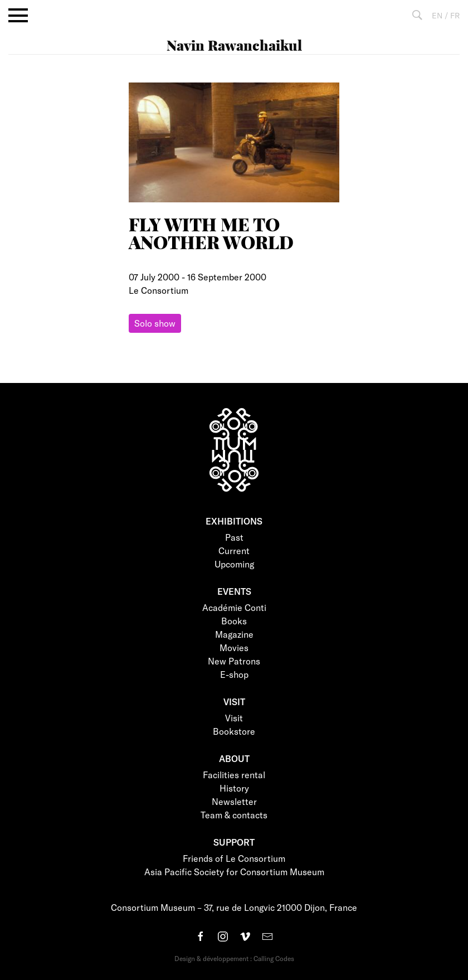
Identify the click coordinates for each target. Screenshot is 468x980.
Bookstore (234, 731)
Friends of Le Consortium (234, 858)
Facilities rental (234, 775)
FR (455, 15)
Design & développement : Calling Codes (234, 958)
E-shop (234, 674)
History (234, 788)
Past (234, 537)
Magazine (234, 634)
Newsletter (234, 801)
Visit (234, 718)
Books (234, 621)
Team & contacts (234, 815)
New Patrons (234, 661)
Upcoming (234, 564)
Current (234, 550)
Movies (234, 647)
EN (437, 15)
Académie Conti (234, 607)
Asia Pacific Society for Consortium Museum (234, 872)
